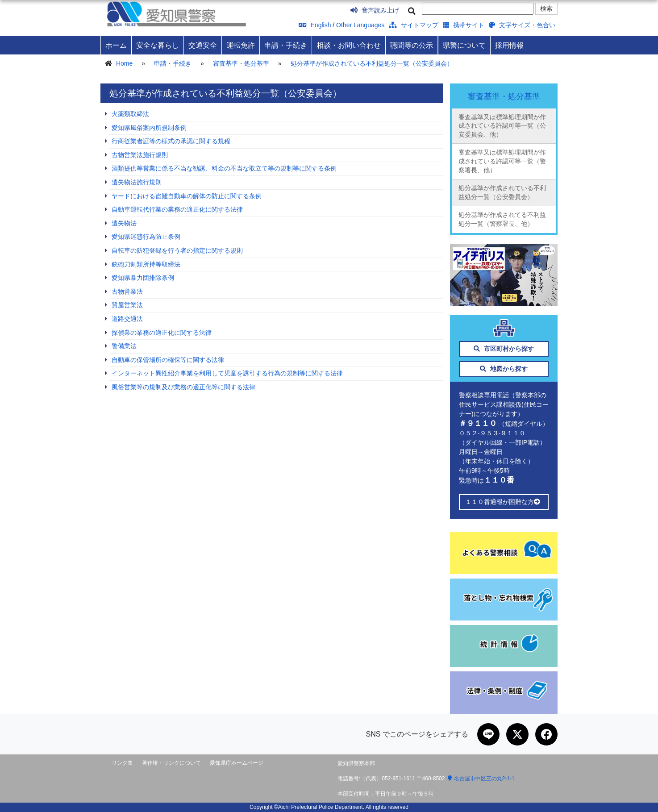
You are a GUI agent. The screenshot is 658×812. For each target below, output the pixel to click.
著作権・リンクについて (171, 763)
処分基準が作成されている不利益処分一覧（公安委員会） (372, 63)
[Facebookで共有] (546, 734)
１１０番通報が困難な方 (504, 502)
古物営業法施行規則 (140, 155)
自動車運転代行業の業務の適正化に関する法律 (177, 209)
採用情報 (509, 45)
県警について (464, 45)
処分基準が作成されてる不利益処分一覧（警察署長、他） (502, 219)
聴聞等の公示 (412, 45)
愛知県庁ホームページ (237, 763)
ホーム (116, 45)
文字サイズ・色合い (522, 25)
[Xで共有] (517, 734)
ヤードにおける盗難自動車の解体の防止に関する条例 (187, 196)
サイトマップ (414, 25)
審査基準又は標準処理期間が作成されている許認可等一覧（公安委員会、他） (502, 126)
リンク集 (122, 763)
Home (124, 63)
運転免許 (241, 45)
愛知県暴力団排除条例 (143, 278)
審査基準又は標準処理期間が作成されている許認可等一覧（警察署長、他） (502, 161)
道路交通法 (127, 319)
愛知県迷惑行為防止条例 (146, 237)
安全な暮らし (158, 45)
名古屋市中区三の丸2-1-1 (481, 779)
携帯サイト (464, 25)
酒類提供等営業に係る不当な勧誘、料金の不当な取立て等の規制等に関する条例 (224, 168)
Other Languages (360, 25)
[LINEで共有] (488, 734)
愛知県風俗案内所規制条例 (149, 128)
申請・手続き (286, 45)
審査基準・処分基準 (241, 63)
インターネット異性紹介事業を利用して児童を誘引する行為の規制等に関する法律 (227, 373)
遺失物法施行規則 (137, 182)
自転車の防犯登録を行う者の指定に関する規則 (177, 250)
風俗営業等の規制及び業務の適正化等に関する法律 (183, 387)
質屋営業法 (127, 305)
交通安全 (203, 45)
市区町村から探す (504, 349)
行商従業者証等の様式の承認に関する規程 (171, 141)
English (315, 25)
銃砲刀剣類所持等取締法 (146, 264)
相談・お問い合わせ (349, 45)
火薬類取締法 (130, 114)
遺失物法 (124, 223)
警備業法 (124, 346)
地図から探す (504, 369)
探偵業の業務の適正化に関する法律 (162, 333)
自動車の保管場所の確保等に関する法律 (168, 360)
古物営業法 (127, 291)
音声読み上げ (375, 10)
